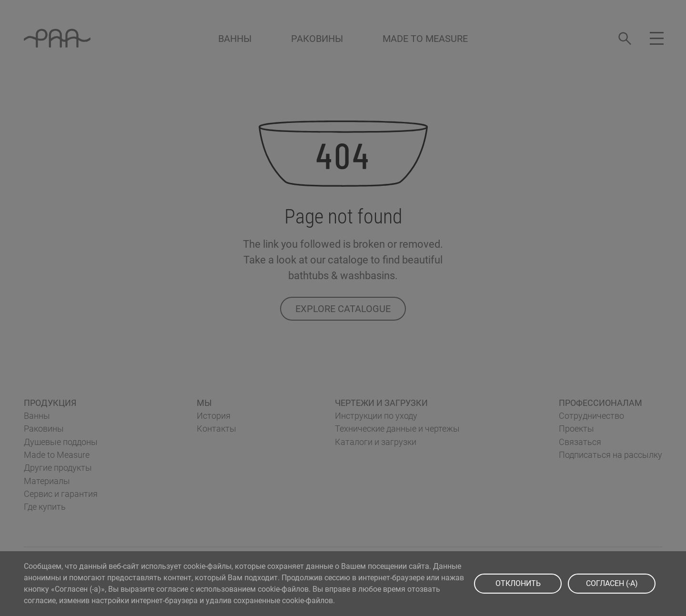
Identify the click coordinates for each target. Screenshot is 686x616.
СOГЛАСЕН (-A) (612, 583)
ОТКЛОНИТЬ (518, 583)
